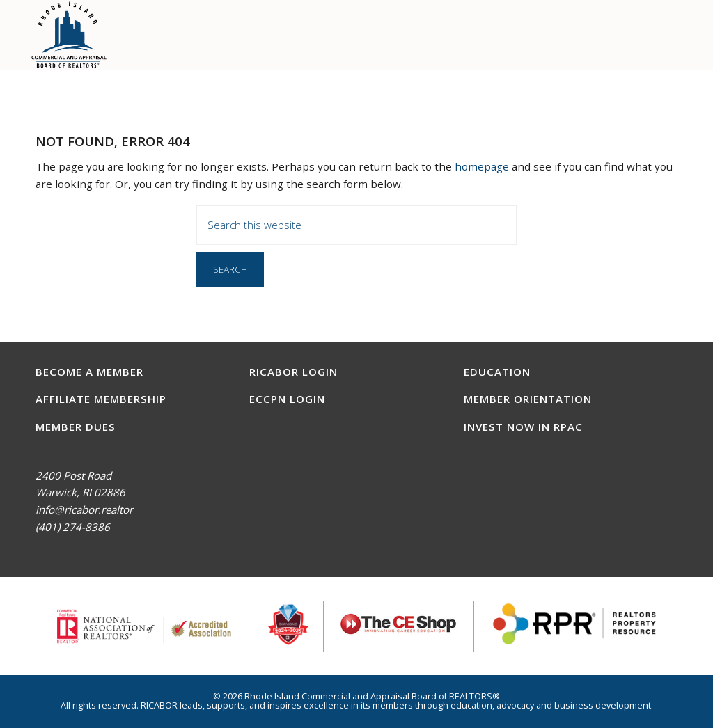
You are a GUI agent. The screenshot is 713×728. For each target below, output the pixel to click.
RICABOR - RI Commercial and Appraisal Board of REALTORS (69, 35)
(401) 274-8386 (73, 527)
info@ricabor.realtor (84, 509)
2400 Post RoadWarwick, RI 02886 (80, 484)
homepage (482, 166)
